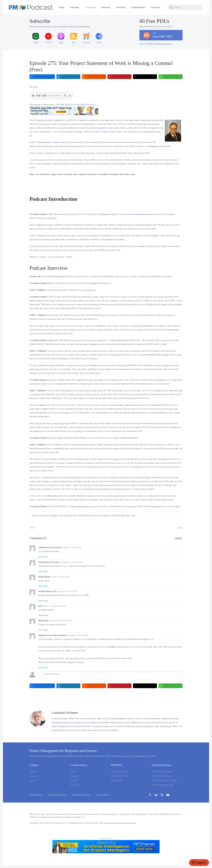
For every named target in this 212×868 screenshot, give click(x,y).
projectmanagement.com (62, 726)
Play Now (34, 87)
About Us (34, 772)
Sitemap (74, 776)
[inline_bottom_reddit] (94, 686)
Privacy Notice (103, 795)
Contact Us (34, 776)
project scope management (115, 164)
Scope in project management (43, 153)
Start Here (75, 7)
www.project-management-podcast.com (140, 214)
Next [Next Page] (180, 528)
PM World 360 (84, 726)
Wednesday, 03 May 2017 (61, 621)
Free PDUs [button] (121, 7)
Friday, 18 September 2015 (55, 606)
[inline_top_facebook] (42, 77)
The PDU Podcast (119, 772)
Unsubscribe (76, 785)
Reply (46, 557)
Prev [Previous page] (32, 528)
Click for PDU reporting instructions (156, 44)
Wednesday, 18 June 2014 (71, 562)
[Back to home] (31, 7)
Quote (41, 557)
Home (62, 7)
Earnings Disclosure (81, 795)
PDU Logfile (117, 780)
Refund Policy (36, 795)
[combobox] (185, 7)
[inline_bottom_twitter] (145, 686)
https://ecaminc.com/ (56, 142)
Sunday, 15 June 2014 (72, 547)
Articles (74, 780)
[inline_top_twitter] (145, 77)
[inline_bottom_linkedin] (69, 686)
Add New (179, 538)
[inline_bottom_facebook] (42, 686)
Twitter (84, 730)
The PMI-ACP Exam (86, 105)
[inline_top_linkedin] (69, 77)
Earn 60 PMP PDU (120, 776)
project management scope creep (104, 128)
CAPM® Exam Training (163, 785)
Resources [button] (156, 7)
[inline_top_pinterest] (119, 77)
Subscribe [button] (106, 7)
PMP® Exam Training (162, 772)
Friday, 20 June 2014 (60, 577)
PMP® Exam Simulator (163, 776)
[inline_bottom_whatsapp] (171, 686)
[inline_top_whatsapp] (171, 77)
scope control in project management (138, 132)
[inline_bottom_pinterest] (119, 686)
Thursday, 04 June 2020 (78, 635)
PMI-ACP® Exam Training (164, 780)
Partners (33, 780)
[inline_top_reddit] (94, 77)
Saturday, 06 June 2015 (67, 591)
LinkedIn (114, 730)
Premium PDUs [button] (139, 7)
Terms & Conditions (57, 795)
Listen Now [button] (90, 7)
